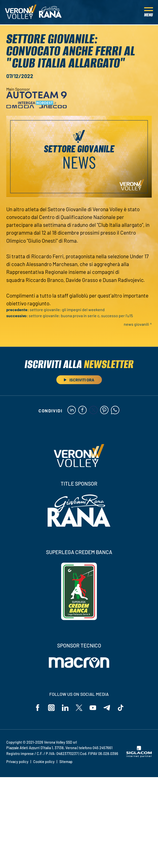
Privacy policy (17, 763)
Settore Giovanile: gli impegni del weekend (67, 310)
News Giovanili (136, 324)
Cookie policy (44, 763)
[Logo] (21, 13)
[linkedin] (71, 411)
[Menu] (149, 13)
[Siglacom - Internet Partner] (139, 757)
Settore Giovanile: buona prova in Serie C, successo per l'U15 (81, 316)
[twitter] (93, 411)
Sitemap (66, 763)
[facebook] (82, 411)
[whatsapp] (116, 411)
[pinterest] (105, 411)
